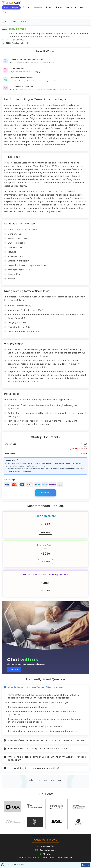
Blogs (81, 7)
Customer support (46, 840)
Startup (50, 7)
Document (39, 7)
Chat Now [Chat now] (14, 669)
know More (45, 532)
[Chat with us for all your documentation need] (45, 626)
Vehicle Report (70, 7)
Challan (59, 7)
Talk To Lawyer (11, 7)
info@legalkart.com (47, 850)
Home (7, 22)
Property (27, 7)
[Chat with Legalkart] (45, 854)
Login (5, 12)
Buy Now (45, 493)
